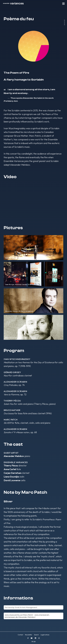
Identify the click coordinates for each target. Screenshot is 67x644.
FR (33, 642)
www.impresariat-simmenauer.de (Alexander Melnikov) (27, 616)
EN (35, 642)
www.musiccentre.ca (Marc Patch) (19, 615)
